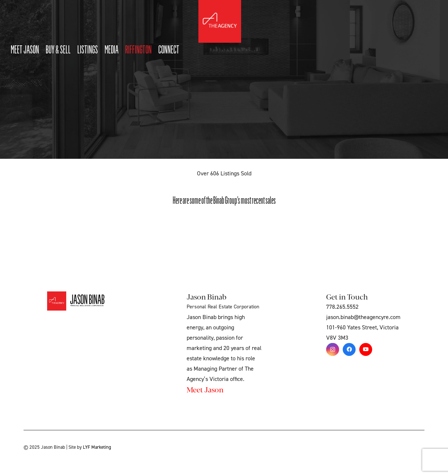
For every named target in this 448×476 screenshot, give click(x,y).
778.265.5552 (342, 307)
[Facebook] (349, 349)
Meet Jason (205, 389)
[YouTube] (366, 349)
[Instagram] (333, 349)
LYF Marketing (97, 447)
